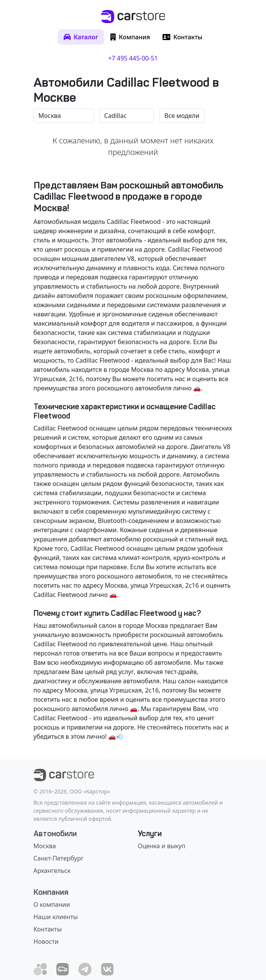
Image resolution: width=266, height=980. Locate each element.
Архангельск (52, 871)
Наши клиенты (56, 917)
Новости (46, 941)
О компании (52, 904)
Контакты (48, 929)
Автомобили (55, 834)
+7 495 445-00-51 (133, 58)
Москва (45, 846)
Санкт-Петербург (59, 858)
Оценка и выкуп (162, 846)
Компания (51, 892)
